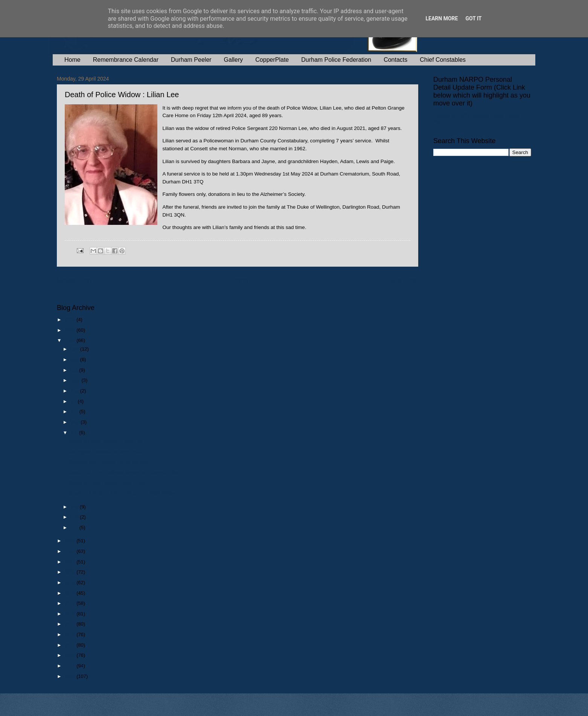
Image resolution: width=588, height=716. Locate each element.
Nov (75, 360)
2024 (70, 340)
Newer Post (74, 281)
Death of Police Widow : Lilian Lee (106, 441)
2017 (70, 603)
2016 (70, 614)
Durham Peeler (191, 60)
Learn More (442, 18)
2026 (70, 320)
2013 (70, 645)
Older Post (402, 281)
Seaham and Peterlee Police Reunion (109, 462)
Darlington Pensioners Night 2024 (105, 452)
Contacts (395, 60)
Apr (75, 433)
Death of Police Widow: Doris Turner (108, 483)
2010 (70, 676)
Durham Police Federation (336, 60)
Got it (473, 18)
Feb (75, 517)
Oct (75, 370)
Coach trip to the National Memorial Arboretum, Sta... (126, 472)
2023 (70, 541)
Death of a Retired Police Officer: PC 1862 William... (125, 493)
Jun (75, 411)
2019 (70, 582)
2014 (70, 634)
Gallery (234, 60)
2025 (70, 330)
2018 (70, 593)
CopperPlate (272, 60)
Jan (75, 527)
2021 (70, 562)
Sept (76, 380)
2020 (70, 572)
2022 (70, 551)
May (75, 422)
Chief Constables (443, 60)
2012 (70, 655)
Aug (75, 391)
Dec (75, 349)
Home (72, 60)
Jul (74, 401)
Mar (75, 507)
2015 (70, 624)
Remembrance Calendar (126, 60)
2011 (70, 666)
